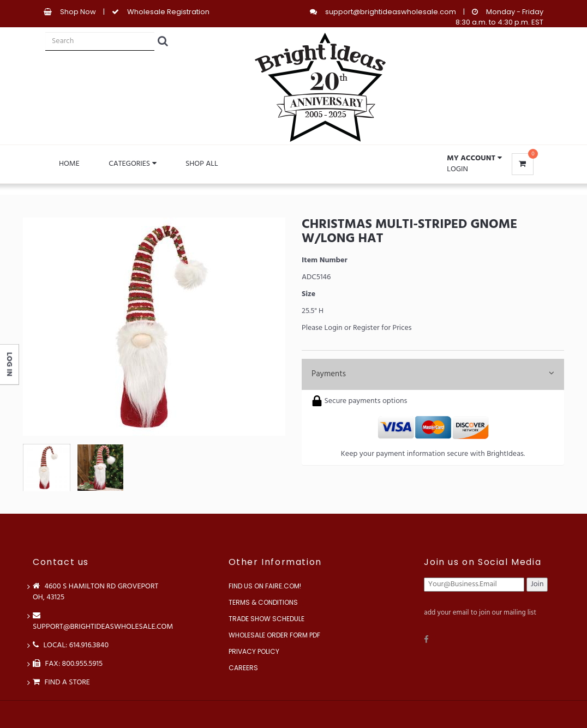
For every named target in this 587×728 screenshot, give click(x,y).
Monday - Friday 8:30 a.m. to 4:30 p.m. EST (499, 17)
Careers (243, 668)
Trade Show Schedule (266, 619)
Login (457, 169)
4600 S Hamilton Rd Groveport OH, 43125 (95, 592)
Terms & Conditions (263, 602)
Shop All (202, 164)
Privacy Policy (254, 651)
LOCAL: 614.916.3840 (71, 645)
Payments (433, 374)
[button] (474, 159)
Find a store (61, 682)
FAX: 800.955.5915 (68, 664)
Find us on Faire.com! (265, 586)
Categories (132, 164)
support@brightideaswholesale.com (391, 12)
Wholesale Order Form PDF (274, 635)
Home (69, 164)
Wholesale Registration (168, 12)
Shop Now (78, 12)
